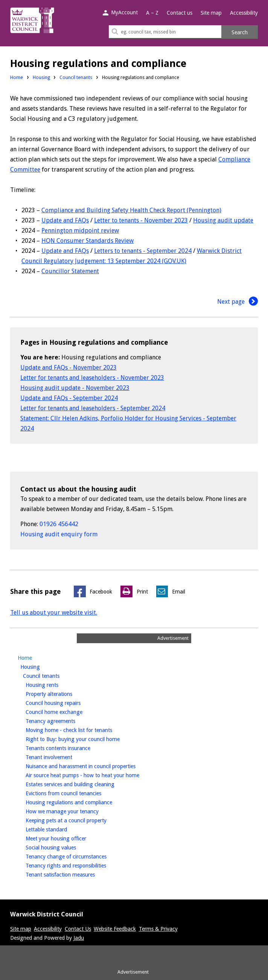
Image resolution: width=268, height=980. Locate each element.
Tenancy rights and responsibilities (78, 865)
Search (240, 32)
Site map (211, 13)
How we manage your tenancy (75, 811)
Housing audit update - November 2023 (75, 388)
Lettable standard (59, 829)
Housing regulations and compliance (81, 802)
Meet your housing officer (69, 838)
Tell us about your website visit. (54, 612)
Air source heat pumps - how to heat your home (95, 775)
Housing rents (55, 684)
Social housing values (63, 847)
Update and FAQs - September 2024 (69, 398)
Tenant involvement (62, 756)
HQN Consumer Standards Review (88, 241)
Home (17, 77)
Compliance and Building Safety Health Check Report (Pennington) (131, 210)
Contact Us (78, 929)
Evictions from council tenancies (76, 793)
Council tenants (76, 77)
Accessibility (244, 13)
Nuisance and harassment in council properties (93, 765)
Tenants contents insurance (71, 747)
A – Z (152, 13)
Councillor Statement (70, 271)
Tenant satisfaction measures (73, 874)
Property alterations (62, 693)
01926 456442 (59, 524)
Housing (41, 77)
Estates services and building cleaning (83, 784)
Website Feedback (115, 929)
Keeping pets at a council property (79, 820)
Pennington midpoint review (80, 231)
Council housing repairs (66, 702)
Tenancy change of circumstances (79, 856)
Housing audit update (223, 220)
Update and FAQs (65, 220)
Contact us (180, 13)
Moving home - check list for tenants (81, 729)
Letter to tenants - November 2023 (141, 220)
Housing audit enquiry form (59, 534)
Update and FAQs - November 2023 (69, 367)
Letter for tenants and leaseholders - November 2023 (92, 378)
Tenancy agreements (63, 720)
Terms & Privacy (158, 929)
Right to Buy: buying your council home (85, 738)
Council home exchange (67, 711)
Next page (238, 302)
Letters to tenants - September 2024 (143, 251)
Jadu (79, 938)
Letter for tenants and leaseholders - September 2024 (93, 408)
